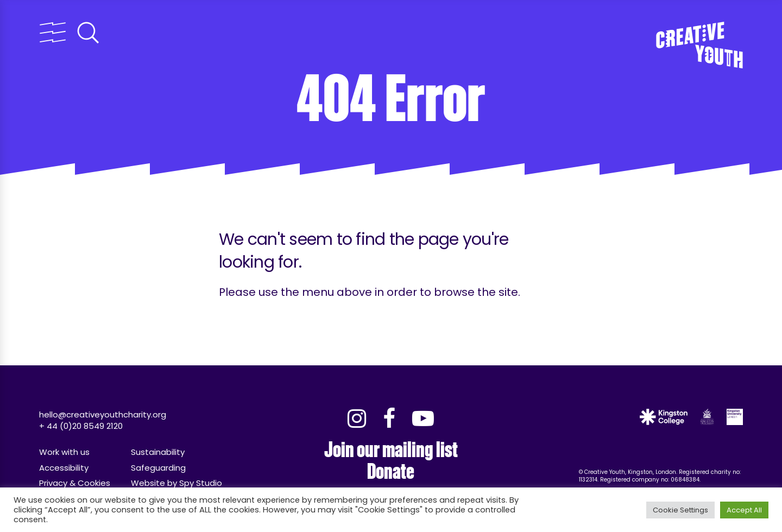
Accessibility (64, 468)
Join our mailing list (391, 450)
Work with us (64, 452)
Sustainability (158, 452)
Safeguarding (158, 468)
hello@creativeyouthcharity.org (103, 414)
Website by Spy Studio (176, 483)
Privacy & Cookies (75, 483)
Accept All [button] (744, 510)
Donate (391, 471)
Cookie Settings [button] (680, 510)
